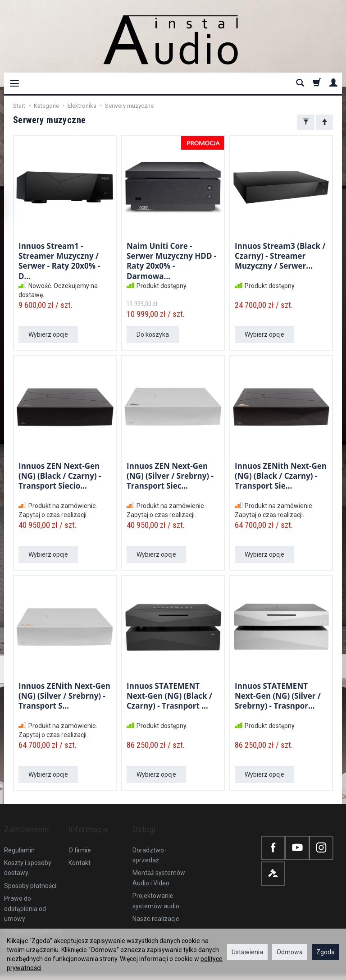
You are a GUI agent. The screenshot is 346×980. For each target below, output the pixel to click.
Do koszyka (153, 334)
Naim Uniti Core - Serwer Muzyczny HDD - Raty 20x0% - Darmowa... (171, 259)
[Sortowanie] (324, 122)
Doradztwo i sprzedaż (150, 843)
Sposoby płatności (30, 873)
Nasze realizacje (156, 906)
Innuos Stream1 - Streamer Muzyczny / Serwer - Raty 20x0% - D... (59, 259)
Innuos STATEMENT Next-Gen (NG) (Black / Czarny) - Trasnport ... (169, 695)
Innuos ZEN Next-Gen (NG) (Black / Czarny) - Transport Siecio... (60, 475)
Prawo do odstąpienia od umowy (25, 896)
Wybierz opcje (48, 334)
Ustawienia (247, 952)
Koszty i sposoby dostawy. (28, 855)
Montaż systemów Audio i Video (159, 865)
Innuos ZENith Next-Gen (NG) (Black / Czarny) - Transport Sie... (281, 475)
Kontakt (80, 850)
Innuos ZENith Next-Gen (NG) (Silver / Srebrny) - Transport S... (64, 695)
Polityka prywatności (33, 919)
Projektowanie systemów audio (156, 888)
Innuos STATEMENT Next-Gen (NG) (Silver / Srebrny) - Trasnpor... (278, 695)
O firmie (80, 838)
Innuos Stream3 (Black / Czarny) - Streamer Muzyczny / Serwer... (280, 255)
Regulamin (19, 838)
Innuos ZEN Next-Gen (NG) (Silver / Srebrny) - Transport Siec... (170, 475)
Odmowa (290, 952)
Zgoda (326, 952)
